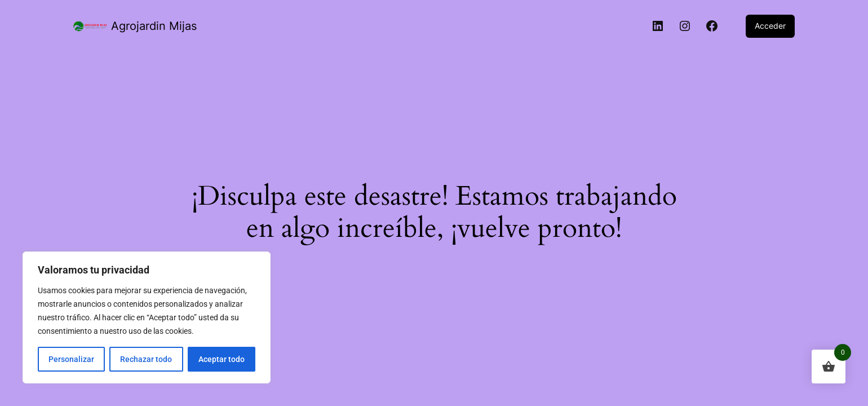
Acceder (770, 26)
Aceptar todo (222, 359)
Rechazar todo (146, 359)
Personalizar (71, 359)
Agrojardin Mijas (154, 26)
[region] (147, 317)
